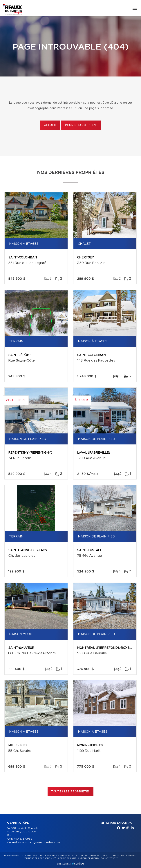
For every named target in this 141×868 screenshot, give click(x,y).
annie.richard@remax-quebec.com (39, 843)
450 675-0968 (23, 839)
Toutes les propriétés (71, 792)
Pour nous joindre (81, 125)
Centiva (78, 864)
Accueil (50, 125)
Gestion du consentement (103, 858)
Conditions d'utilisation (72, 858)
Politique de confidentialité (40, 858)
